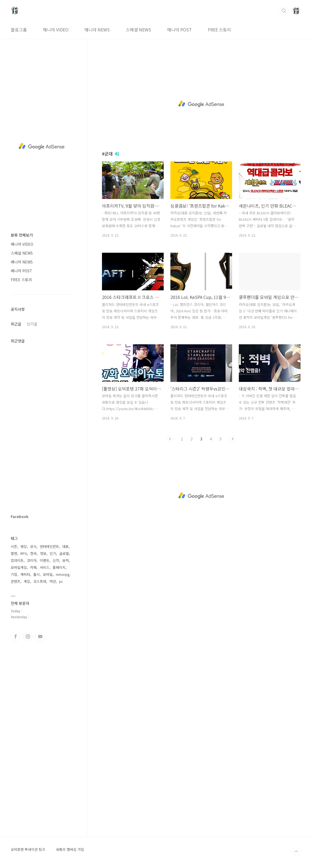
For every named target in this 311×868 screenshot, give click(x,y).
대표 (65, 546)
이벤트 (45, 560)
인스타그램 (28, 636)
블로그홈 (19, 30)
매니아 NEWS (97, 30)
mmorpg (63, 574)
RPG (24, 553)
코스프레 (40, 581)
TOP (296, 852)
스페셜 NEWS (138, 30)
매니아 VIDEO (56, 30)
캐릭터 (25, 574)
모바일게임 (19, 567)
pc (61, 581)
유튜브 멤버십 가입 (70, 849)
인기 (53, 553)
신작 (56, 560)
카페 (33, 567)
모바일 (48, 574)
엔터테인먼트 (49, 546)
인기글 (32, 324)
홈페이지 (59, 567)
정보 (43, 553)
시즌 (14, 546)
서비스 (45, 567)
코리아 (32, 560)
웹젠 (14, 553)
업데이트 (17, 560)
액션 (53, 581)
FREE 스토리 (219, 30)
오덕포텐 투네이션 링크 (28, 849)
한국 (34, 553)
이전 (170, 439)
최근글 (16, 324)
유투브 (40, 636)
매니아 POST (180, 30)
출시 (36, 574)
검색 (284, 11)
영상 (24, 546)
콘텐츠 (16, 581)
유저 (65, 560)
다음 (232, 439)
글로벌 (64, 553)
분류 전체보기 (22, 235)
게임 (27, 581)
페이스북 (16, 636)
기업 (14, 574)
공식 (33, 546)
